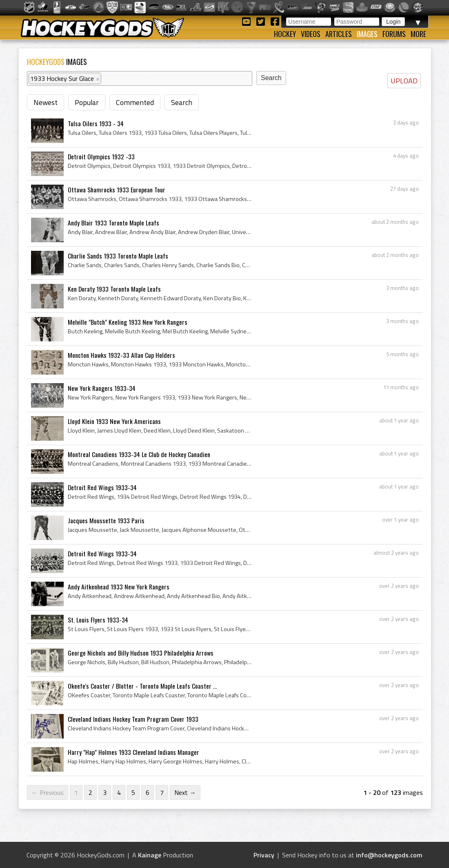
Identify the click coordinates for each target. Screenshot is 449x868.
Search (182, 102)
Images (367, 34)
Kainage (150, 855)
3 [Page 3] (105, 792)
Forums (394, 34)
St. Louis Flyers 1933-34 (98, 620)
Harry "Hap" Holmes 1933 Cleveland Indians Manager (133, 752)
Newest (46, 102)
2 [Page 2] (90, 792)
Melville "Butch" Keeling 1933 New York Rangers (128, 322)
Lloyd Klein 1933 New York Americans (114, 421)
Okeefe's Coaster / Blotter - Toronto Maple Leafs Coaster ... (142, 686)
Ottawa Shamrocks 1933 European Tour (117, 190)
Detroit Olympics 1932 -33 (101, 156)
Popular (87, 102)
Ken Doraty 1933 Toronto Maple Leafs (114, 289)
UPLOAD (404, 81)
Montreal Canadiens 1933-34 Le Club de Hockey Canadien (139, 454)
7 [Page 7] (162, 792)
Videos (311, 34)
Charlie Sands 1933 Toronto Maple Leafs (118, 256)
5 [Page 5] (133, 792)
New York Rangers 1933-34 (102, 388)
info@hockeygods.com (389, 855)
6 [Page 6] (148, 792)
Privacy (264, 855)
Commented (135, 102)
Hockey (285, 34)
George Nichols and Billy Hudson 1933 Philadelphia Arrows (141, 653)
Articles (339, 34)
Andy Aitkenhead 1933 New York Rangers (119, 587)
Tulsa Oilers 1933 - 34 (96, 123)
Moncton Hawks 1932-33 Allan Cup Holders (121, 355)
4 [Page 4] (119, 792)
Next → (185, 792)
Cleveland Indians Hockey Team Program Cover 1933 (133, 719)
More (418, 34)
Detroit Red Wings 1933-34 (102, 487)
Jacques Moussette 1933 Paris (106, 520)
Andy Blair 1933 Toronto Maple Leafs (113, 223)
